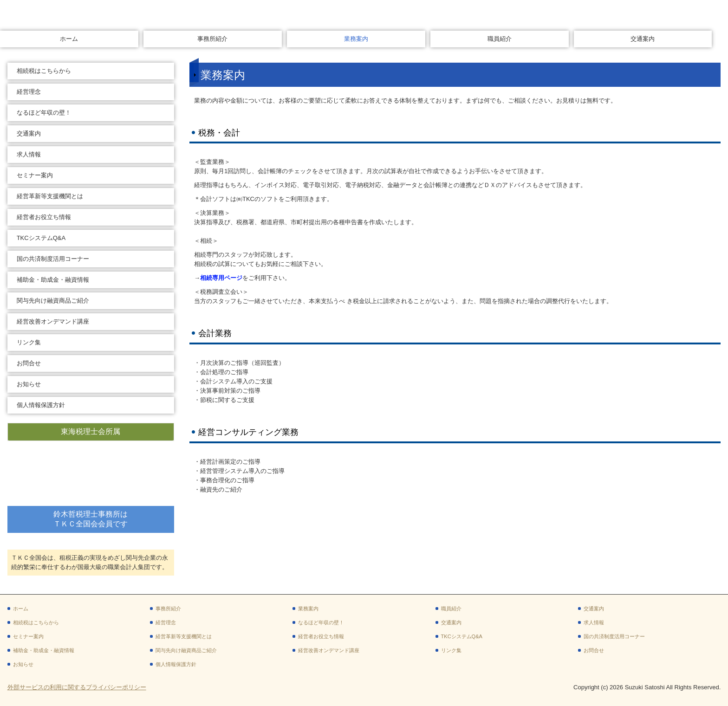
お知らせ (29, 384)
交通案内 (643, 39)
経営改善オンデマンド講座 (53, 321)
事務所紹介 (212, 39)
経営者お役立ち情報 (44, 217)
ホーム (69, 39)
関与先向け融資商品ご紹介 (53, 301)
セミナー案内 (35, 175)
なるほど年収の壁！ (44, 113)
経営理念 (29, 92)
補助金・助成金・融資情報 (53, 280)
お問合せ (29, 363)
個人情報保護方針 (41, 405)
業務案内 (356, 39)
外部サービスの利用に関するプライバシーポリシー (77, 687)
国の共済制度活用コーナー (53, 259)
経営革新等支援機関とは (50, 196)
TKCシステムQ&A (41, 238)
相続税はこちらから (44, 71)
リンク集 (29, 342)
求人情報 (29, 154)
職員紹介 (500, 39)
